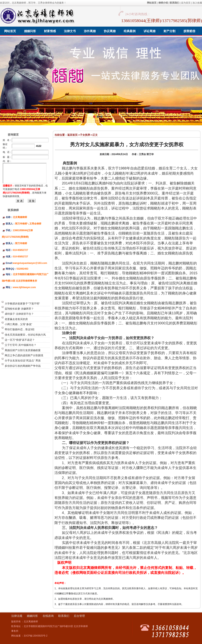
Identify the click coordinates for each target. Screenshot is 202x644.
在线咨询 (48, 616)
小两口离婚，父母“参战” (18, 324)
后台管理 (79, 616)
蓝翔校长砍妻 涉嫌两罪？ (19, 309)
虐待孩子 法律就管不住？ (19, 314)
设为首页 (186, 3)
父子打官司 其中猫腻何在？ (21, 345)
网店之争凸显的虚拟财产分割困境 (24, 355)
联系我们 (64, 616)
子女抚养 (85, 135)
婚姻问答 (32, 616)
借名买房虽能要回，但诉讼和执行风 (25, 335)
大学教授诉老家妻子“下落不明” (22, 304)
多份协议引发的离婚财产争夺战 (23, 366)
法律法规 (17, 616)
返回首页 (72, 135)
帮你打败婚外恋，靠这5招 (20, 329)
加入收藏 (197, 3)
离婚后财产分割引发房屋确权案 (23, 350)
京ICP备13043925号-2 (36, 636)
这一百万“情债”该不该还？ (20, 340)
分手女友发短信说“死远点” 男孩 (23, 361)
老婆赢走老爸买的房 (16, 319)
